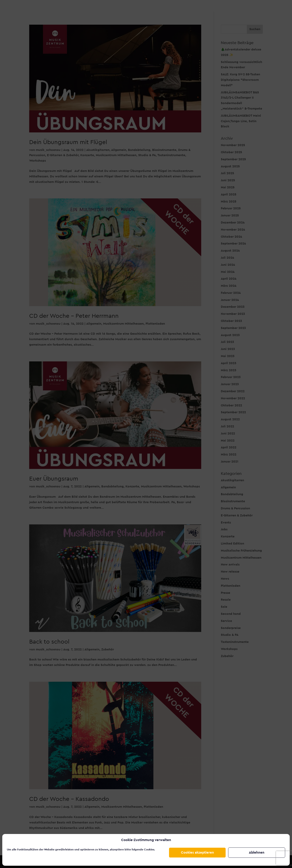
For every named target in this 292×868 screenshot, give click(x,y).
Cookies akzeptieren (197, 853)
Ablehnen (257, 853)
